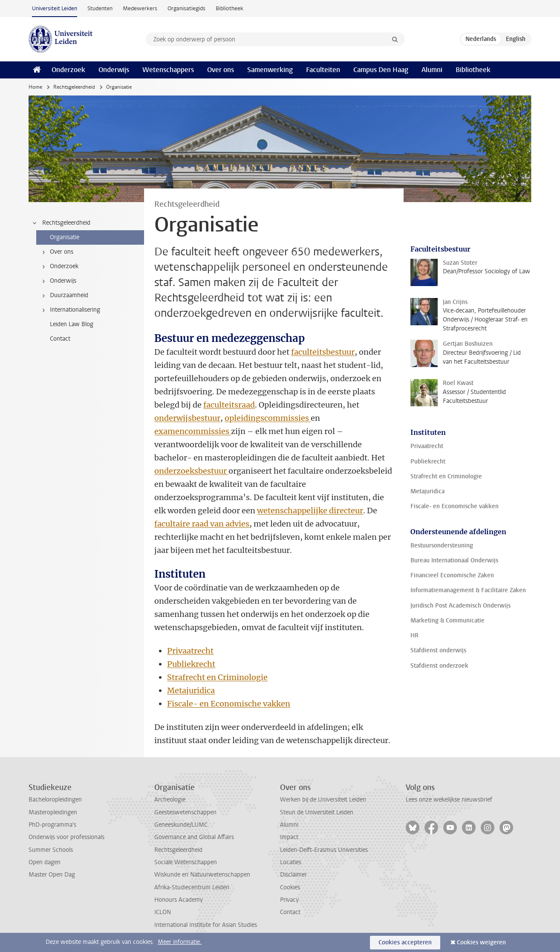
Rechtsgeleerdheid (74, 87)
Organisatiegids (186, 8)
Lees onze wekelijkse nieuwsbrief (449, 800)
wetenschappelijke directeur (310, 511)
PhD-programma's (52, 825)
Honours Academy (179, 900)
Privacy (289, 900)
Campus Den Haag (381, 70)
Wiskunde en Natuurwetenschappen (202, 875)
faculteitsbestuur (323, 352)
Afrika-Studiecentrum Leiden (192, 887)
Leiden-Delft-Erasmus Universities (324, 850)
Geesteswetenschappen (185, 812)
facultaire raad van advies (202, 524)
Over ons (221, 70)
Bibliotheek (229, 8)
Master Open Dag (52, 875)
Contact (290, 912)
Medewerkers (140, 8)
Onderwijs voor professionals (66, 837)
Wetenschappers (168, 70)
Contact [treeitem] (60, 339)
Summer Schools (51, 850)
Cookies (290, 887)
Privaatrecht (190, 651)
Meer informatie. (180, 942)
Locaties (291, 862)
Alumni (432, 70)
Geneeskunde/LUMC (181, 825)
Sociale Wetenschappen (186, 862)
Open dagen (45, 862)
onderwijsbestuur (187, 418)
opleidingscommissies (268, 418)
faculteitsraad (229, 405)
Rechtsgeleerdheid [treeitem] (61, 223)
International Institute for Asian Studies (206, 925)
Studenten (100, 8)
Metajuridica (191, 690)
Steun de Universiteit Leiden (317, 812)
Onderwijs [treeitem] (58, 281)
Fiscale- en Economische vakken (229, 704)
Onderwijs (114, 70)
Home (35, 87)
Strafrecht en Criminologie (217, 677)
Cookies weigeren (481, 942)
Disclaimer (293, 875)
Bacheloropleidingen (55, 800)
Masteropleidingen (53, 812)
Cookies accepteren (405, 942)
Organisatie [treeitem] (65, 237)
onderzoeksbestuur (191, 471)
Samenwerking (270, 70)
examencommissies (193, 431)
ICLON (163, 912)
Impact (289, 837)
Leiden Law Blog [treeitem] (72, 324)
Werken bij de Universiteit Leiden (323, 800)
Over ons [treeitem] (56, 252)
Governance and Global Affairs (194, 837)
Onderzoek (68, 70)
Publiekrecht (191, 664)
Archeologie (170, 800)
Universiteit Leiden (55, 8)
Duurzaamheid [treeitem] (64, 295)
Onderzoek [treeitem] (59, 266)
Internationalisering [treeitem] (70, 310)
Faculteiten (323, 70)
